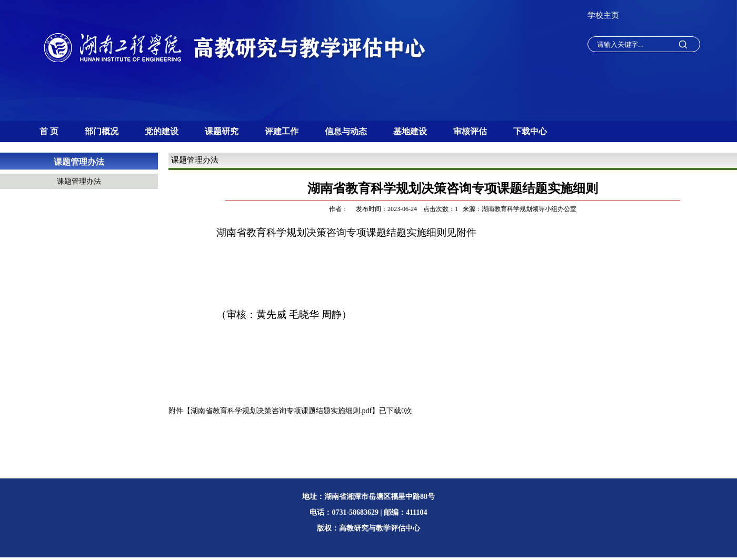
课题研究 (222, 131)
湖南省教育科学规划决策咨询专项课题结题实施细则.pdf (281, 411)
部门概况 (102, 131)
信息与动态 (346, 131)
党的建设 (162, 131)
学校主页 (603, 15)
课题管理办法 (79, 162)
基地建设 (410, 131)
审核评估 (470, 131)
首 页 (49, 131)
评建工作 (282, 131)
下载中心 (530, 131)
